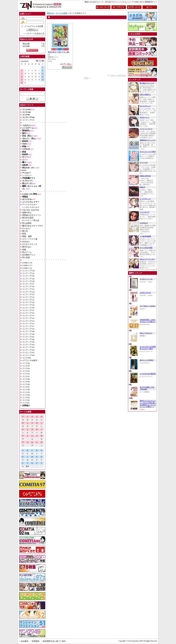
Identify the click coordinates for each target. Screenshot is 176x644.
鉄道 (24, 234)
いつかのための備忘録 (148, 374)
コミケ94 (26, 368)
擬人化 (25, 231)
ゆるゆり (26, 242)
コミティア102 (28, 350)
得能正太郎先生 (145, 176)
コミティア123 (28, 294)
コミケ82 (26, 400)
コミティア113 (28, 321)
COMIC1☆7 (27, 265)
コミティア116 (28, 313)
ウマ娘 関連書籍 (146, 236)
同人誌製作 (27, 223)
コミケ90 (26, 379)
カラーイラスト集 (30, 239)
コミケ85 (26, 392)
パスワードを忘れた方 (35, 33)
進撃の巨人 (27, 213)
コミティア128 (28, 281)
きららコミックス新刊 (148, 152)
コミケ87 (26, 387)
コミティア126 (28, 286)
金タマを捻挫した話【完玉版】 (147, 388)
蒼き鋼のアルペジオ (147, 83)
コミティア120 (28, 302)
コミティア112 (28, 324)
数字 (28, 466)
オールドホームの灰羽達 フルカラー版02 (148, 348)
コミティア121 (28, 300)
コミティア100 (28, 355)
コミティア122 (28, 297)
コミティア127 (28, 284)
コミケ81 (26, 403)
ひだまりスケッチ (30, 244)
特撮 (24, 250)
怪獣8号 (142, 187)
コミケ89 (26, 382)
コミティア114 (28, 318)
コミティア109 (28, 331)
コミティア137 (28, 120)
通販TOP (50, 13)
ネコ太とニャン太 (146, 279)
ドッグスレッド (145, 199)
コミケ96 (26, 363)
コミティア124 (28, 292)
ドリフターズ (145, 212)
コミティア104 (28, 345)
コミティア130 (28, 276)
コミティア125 (28, 289)
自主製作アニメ (29, 255)
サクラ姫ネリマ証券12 (148, 306)
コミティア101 (28, 353)
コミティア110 (28, 329)
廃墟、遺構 (27, 236)
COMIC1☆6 (27, 268)
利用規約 (36, 641)
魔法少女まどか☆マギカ (33, 226)
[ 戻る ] (87, 78)
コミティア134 (28, 271)
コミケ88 (26, 384)
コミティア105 (28, 342)
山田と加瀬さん (145, 95)
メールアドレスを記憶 (34, 26)
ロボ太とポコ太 (145, 293)
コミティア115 (28, 316)
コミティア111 (28, 326)
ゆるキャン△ (145, 117)
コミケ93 (26, 371)
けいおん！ (27, 228)
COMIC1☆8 (27, 263)
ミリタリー (27, 175)
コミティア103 (28, 347)
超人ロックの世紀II (147, 360)
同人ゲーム (27, 252)
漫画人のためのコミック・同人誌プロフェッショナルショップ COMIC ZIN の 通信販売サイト (121, 2)
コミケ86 (26, 389)
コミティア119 (28, 305)
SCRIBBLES (144, 223)
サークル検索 (62, 13)
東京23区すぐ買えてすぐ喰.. (59, 52)
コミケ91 (26, 376)
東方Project (27, 247)
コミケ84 (26, 395)
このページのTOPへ (118, 75)
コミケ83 (26, 397)
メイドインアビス (146, 129)
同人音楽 (26, 257)
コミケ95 (26, 366)
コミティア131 (28, 273)
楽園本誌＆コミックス (148, 140)
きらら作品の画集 (146, 248)
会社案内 (25, 641)
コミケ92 (26, 374)
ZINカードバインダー (147, 259)
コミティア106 (28, 339)
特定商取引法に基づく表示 (54, 641)
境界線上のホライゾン (32, 215)
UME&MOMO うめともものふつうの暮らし (148, 321)
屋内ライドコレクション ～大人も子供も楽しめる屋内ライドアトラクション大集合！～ (148, 404)
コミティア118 (28, 308)
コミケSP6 (27, 358)
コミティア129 (28, 279)
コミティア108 (28, 334)
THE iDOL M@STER (31, 210)
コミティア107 (28, 337)
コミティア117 (28, 310)
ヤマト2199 (144, 163)
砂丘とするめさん (146, 333)
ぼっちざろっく (145, 106)
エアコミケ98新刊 (30, 360)
